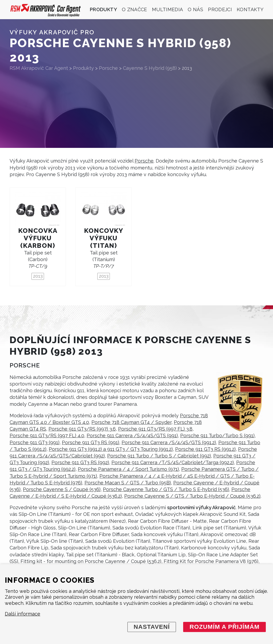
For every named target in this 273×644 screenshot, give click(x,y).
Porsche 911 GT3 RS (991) (91, 442)
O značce (135, 9)
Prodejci (220, 9)
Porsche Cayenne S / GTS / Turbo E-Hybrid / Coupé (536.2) (192, 496)
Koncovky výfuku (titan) (104, 238)
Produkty (103, 9)
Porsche (144, 161)
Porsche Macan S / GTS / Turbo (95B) (128, 483)
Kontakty (250, 9)
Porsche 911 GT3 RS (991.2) (205, 449)
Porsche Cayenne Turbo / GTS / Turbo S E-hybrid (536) (166, 489)
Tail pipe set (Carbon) (38, 259)
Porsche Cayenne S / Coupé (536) (62, 489)
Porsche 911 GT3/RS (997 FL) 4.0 (47, 436)
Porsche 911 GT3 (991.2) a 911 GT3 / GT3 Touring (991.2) (111, 449)
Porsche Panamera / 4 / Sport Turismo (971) (128, 469)
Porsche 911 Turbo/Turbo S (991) (217, 436)
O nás (195, 9)
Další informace (23, 614)
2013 (38, 276)
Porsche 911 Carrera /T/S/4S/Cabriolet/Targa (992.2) (173, 462)
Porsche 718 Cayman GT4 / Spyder (131, 422)
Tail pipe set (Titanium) (104, 259)
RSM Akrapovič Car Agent (39, 68)
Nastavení (152, 627)
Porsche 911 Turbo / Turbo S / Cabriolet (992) (159, 456)
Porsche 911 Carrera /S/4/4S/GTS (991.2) (169, 442)
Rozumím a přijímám (225, 627)
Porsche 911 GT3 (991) (35, 442)
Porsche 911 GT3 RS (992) (80, 462)
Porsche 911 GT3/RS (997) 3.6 (82, 429)
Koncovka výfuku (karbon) (38, 238)
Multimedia (168, 9)
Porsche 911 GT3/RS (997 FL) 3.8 (155, 429)
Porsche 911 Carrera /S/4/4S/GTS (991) (132, 436)
